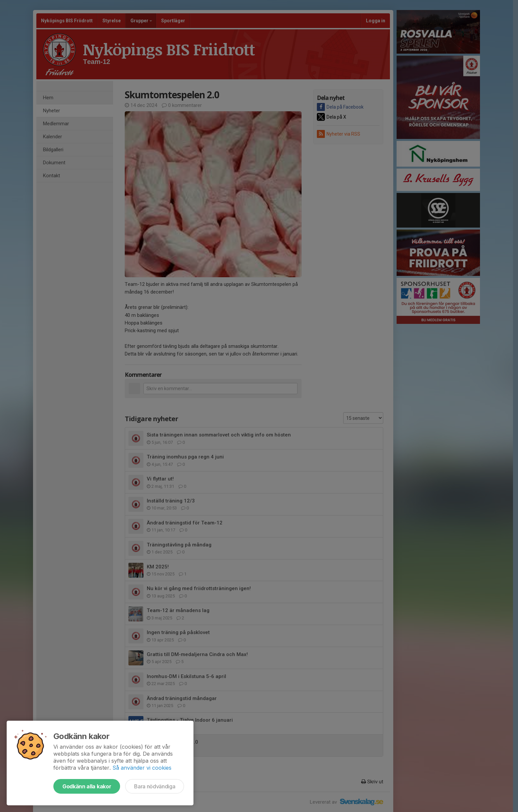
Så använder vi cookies (142, 768)
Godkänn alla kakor (87, 786)
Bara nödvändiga (155, 786)
